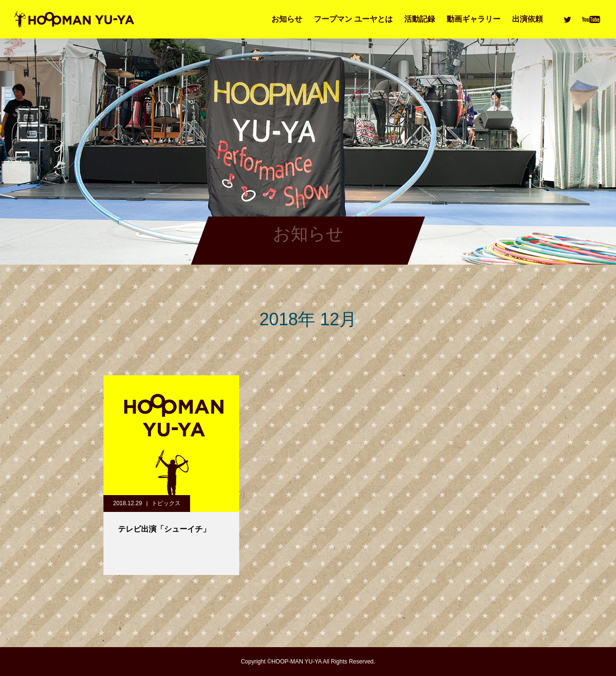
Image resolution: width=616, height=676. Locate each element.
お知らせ (287, 19)
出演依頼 (527, 19)
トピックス (166, 503)
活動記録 (420, 19)
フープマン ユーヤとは (353, 19)
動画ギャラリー (474, 19)
